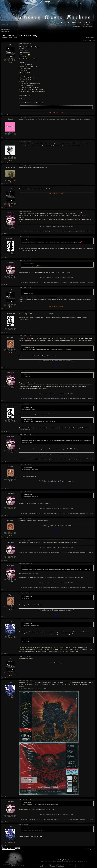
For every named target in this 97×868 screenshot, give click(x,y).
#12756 (21, 211)
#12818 (21, 519)
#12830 (21, 540)
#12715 (21, 117)
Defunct (10, 119)
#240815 (21, 564)
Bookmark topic (90, 37)
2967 (12, 350)
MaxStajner (10, 213)
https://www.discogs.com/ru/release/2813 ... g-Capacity (33, 688)
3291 (12, 351)
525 (12, 638)
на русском (89, 26)
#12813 (21, 491)
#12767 (21, 336)
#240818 (21, 593)
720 (12, 636)
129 (12, 180)
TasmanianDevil (10, 238)
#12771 (21, 404)
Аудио (15, 38)
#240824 (21, 657)
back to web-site (77, 22)
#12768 (21, 371)
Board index (4, 38)
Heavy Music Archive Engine (67, 860)
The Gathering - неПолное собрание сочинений (56, 361)
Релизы (11, 38)
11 (12, 134)
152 (12, 254)
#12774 (21, 435)
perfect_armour (10, 167)
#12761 (21, 261)
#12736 (21, 165)
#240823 (21, 620)
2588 (12, 227)
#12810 (21, 464)
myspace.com (28, 99)
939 (12, 228)
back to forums (65, 22)
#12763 (21, 288)
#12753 (21, 187)
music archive (88, 22)
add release (75, 26)
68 (12, 179)
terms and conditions (82, 861)
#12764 (21, 312)
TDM (10, 45)
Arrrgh (10, 622)
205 (12, 253)
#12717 (21, 141)
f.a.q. (82, 26)
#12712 (21, 43)
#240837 (21, 799)
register (86, 24)
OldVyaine (10, 338)
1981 (12, 61)
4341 (12, 159)
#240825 (21, 681)
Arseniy (10, 143)
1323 (12, 59)
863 (12, 157)
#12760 (21, 237)
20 (12, 135)
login (91, 24)
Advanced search (5, 30)
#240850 (21, 825)
